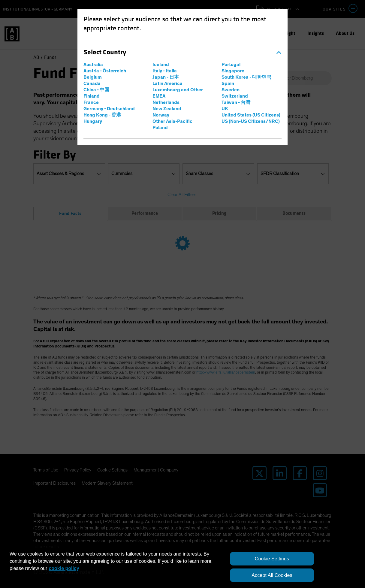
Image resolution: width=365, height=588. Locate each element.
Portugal (231, 65)
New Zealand (167, 109)
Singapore (233, 71)
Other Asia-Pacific (172, 121)
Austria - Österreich (105, 71)
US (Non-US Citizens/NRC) (251, 121)
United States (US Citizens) (251, 115)
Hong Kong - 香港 (102, 115)
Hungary (93, 121)
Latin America (167, 83)
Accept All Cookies (272, 575)
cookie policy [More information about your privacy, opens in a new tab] (64, 568)
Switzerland (235, 96)
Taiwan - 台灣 (236, 102)
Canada (92, 83)
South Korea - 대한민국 (246, 77)
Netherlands (166, 102)
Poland (160, 128)
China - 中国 (96, 90)
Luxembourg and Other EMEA (178, 93)
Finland (92, 96)
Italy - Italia (165, 71)
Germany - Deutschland (109, 109)
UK (225, 109)
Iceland (161, 65)
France (91, 102)
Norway (161, 115)
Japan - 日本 (166, 77)
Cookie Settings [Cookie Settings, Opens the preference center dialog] (272, 559)
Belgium (93, 77)
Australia (93, 65)
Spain (228, 83)
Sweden (231, 90)
